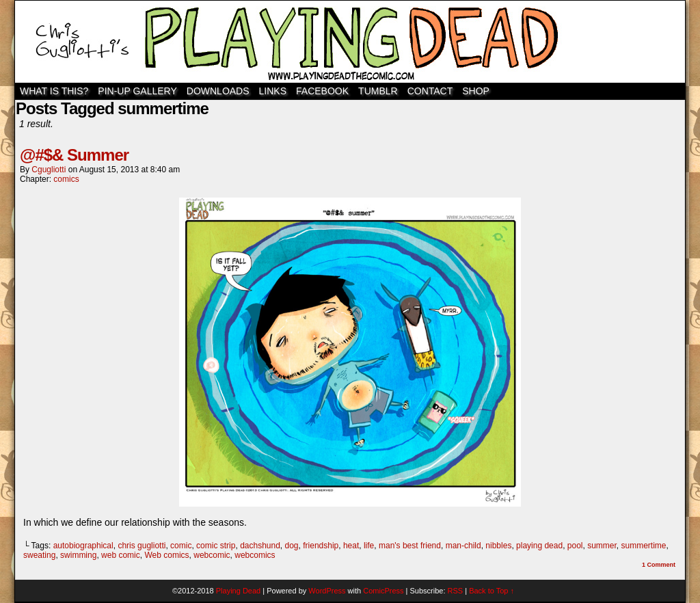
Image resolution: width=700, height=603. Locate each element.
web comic (121, 555)
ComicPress (383, 591)
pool (575, 546)
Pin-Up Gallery (137, 91)
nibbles (498, 546)
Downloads (218, 91)
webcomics (255, 555)
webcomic (212, 555)
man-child (463, 546)
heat (351, 546)
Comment (659, 565)
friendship (321, 546)
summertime (644, 546)
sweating (39, 555)
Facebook (322, 91)
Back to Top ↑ (492, 591)
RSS (456, 591)
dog (292, 546)
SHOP (476, 91)
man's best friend (410, 546)
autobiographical (83, 546)
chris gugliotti (142, 546)
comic (181, 546)
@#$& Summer (74, 155)
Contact (430, 91)
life (369, 546)
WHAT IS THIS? (54, 91)
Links (273, 91)
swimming (78, 555)
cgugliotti (49, 170)
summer (602, 546)
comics (66, 179)
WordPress (327, 591)
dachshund (260, 546)
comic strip (216, 546)
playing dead (539, 546)
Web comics (166, 555)
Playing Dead (350, 42)
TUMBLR (378, 91)
